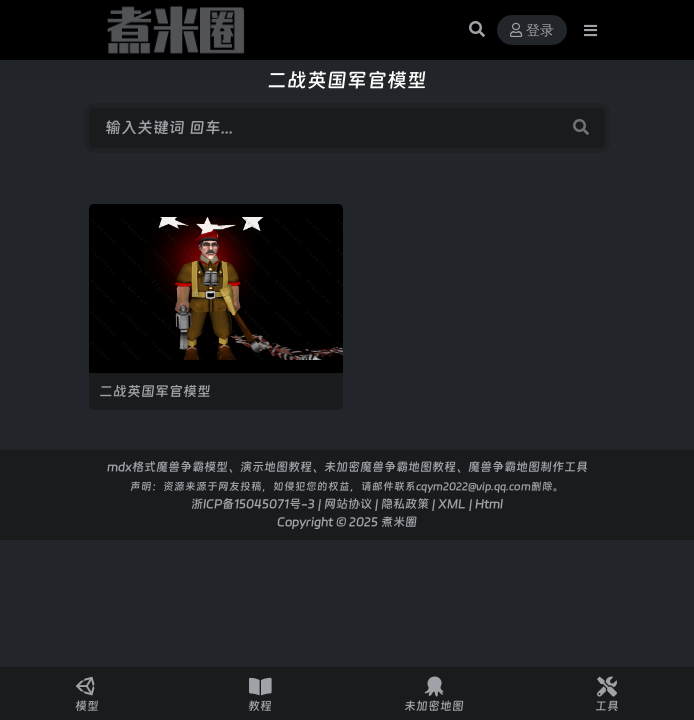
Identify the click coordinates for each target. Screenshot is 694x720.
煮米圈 (399, 521)
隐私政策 (405, 503)
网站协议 (348, 503)
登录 (532, 30)
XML (452, 503)
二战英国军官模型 (155, 391)
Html (489, 503)
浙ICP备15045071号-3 (253, 503)
